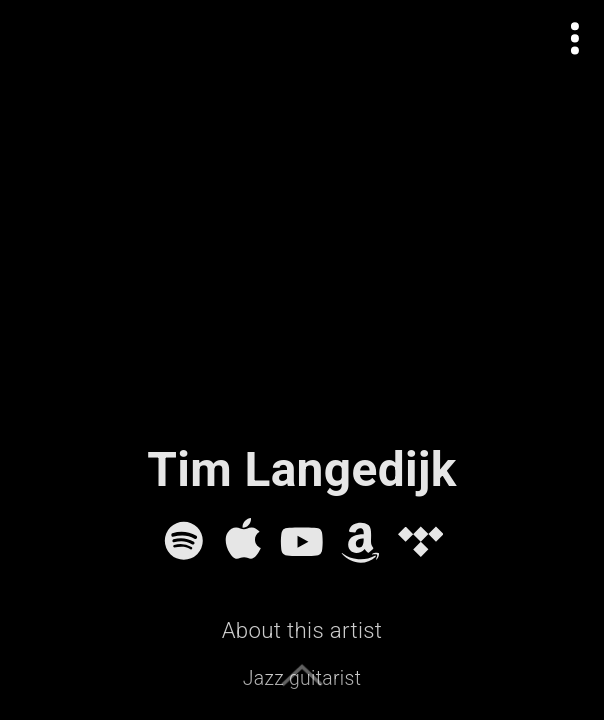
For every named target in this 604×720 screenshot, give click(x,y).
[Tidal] (421, 541)
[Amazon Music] (361, 541)
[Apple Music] (243, 541)
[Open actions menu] (575, 38)
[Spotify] (184, 541)
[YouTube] (302, 541)
